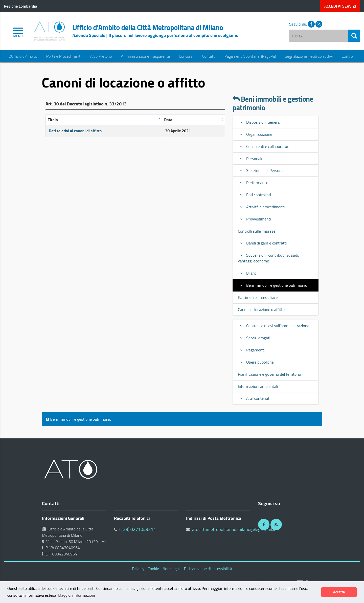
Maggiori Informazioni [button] (76, 595)
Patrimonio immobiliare (258, 297)
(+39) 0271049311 (138, 529)
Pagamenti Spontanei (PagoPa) (250, 56)
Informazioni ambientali (258, 386)
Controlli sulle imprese (257, 231)
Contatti (209, 56)
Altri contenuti (254, 398)
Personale (251, 159)
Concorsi (186, 56)
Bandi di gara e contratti (262, 243)
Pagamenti (251, 350)
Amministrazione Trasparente (145, 56)
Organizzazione (255, 134)
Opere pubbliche (256, 362)
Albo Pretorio (101, 56)
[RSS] (276, 524)
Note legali (172, 569)
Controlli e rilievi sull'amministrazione (274, 326)
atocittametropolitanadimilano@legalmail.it (234, 529)
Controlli (349, 56)
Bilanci (248, 273)
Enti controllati (254, 195)
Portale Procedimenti (64, 56)
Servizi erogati (254, 338)
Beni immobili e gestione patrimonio (273, 103)
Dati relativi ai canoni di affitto (75, 131)
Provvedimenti (254, 219)
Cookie (153, 569)
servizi (340, 6)
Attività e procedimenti (261, 207)
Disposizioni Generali (260, 122)
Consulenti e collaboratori (264, 146)
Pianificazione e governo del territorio (269, 374)
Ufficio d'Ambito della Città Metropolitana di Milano (148, 28)
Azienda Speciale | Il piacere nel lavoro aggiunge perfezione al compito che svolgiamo (155, 35)
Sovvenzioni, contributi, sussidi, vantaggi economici (268, 258)
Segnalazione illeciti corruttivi (309, 56)
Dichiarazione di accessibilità (208, 569)
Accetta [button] (339, 592)
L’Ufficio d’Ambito (23, 56)
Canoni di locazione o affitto (261, 309)
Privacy (138, 569)
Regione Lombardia (20, 6)
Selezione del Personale (262, 170)
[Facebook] (264, 524)
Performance (253, 183)
